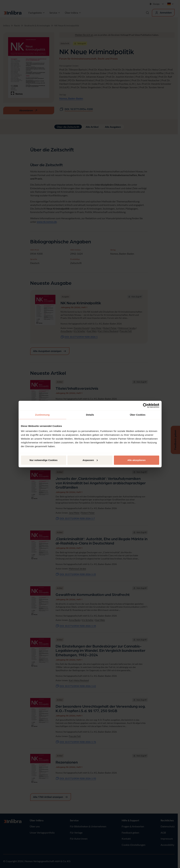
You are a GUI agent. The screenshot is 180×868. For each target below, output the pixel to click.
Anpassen (90, 460)
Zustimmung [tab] (42, 415)
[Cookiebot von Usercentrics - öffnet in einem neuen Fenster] (145, 406)
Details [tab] (90, 415)
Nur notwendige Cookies (44, 460)
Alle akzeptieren (136, 460)
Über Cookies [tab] (138, 415)
